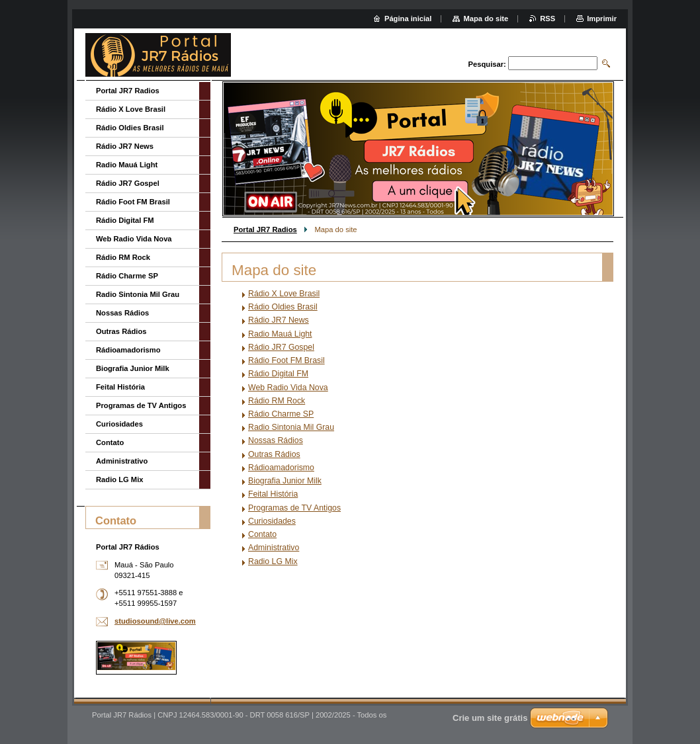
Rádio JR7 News (279, 320)
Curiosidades (272, 521)
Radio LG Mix (273, 561)
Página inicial (408, 19)
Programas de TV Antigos (294, 508)
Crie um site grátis (490, 718)
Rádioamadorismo (281, 468)
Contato (262, 534)
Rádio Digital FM (278, 374)
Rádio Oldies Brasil (283, 307)
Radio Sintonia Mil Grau (291, 427)
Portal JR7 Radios (265, 229)
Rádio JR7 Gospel (281, 347)
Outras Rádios (274, 454)
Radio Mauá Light (280, 334)
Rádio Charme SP (281, 414)
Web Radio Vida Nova (288, 388)
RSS (547, 19)
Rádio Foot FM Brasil (286, 360)
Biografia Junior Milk (285, 481)
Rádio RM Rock (277, 401)
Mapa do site (486, 19)
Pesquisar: (487, 64)
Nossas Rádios (276, 440)
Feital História (273, 494)
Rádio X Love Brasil (284, 294)
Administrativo (274, 548)
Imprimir (602, 19)
